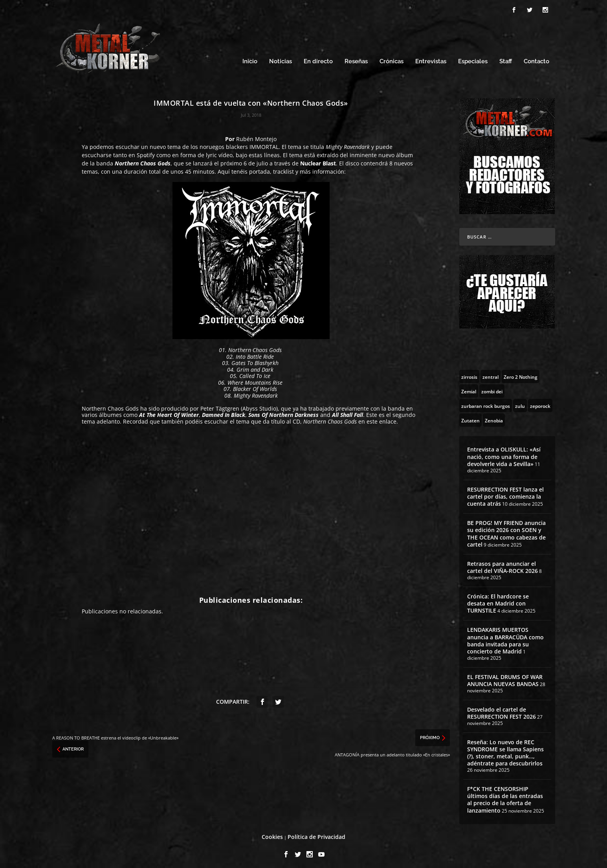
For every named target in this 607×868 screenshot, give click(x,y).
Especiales (473, 58)
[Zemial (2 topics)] (469, 387)
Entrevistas (431, 58)
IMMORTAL (264, 143)
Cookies (272, 833)
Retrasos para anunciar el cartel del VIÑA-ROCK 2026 (502, 564)
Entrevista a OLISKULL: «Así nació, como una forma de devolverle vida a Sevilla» (504, 453)
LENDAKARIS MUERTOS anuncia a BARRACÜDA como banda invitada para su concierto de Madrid (505, 637)
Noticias (281, 58)
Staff (506, 58)
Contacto (536, 58)
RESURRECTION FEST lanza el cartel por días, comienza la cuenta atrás (505, 493)
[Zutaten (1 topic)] (470, 417)
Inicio (250, 58)
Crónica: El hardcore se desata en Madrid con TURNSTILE (498, 600)
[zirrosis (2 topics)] (469, 373)
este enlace (381, 418)
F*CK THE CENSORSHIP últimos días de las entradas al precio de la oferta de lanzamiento (505, 796)
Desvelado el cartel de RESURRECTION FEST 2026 (502, 709)
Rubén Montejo (256, 135)
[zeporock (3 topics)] (540, 402)
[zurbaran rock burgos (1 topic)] (486, 402)
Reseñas (356, 58)
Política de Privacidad (316, 833)
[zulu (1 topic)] (520, 402)
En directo (318, 58)
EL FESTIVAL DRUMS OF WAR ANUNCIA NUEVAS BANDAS (505, 677)
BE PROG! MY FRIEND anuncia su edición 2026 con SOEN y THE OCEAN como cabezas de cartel (506, 530)
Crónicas (392, 58)
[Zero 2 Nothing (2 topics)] (521, 373)
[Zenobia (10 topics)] (494, 417)
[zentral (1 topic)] (491, 373)
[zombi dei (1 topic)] (492, 387)
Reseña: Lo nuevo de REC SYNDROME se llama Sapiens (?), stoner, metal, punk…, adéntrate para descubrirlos (505, 749)
